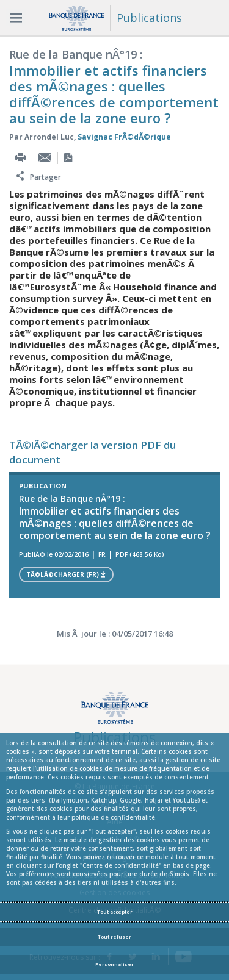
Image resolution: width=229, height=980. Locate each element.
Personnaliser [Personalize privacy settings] (114, 964)
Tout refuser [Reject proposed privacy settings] (114, 937)
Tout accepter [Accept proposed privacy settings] (115, 912)
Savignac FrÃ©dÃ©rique (124, 137)
